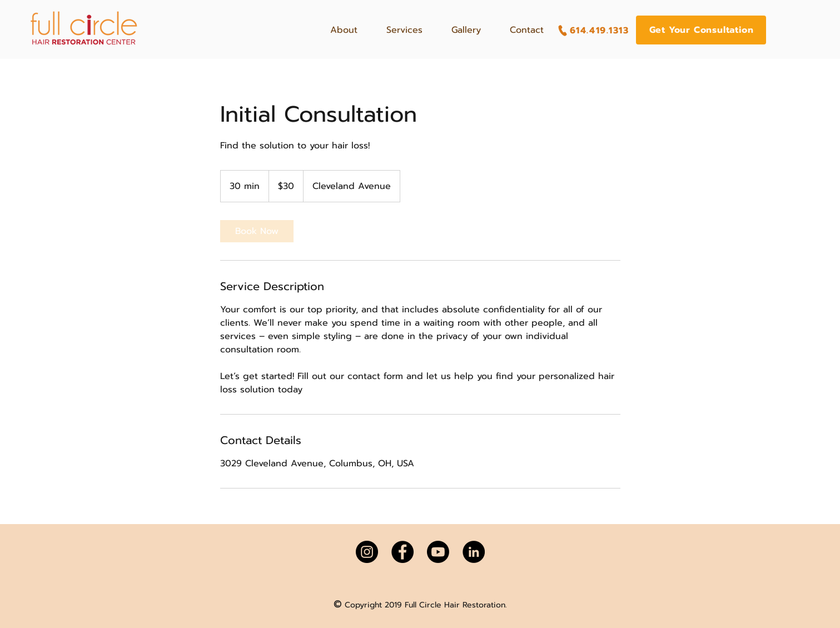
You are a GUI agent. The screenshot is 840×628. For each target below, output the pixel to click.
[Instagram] (367, 552)
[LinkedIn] (474, 552)
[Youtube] (438, 552)
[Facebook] (402, 552)
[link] (257, 231)
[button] (701, 30)
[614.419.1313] (593, 30)
